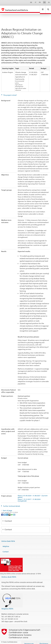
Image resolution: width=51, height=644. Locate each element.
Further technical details (11, 504)
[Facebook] (2, 512)
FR (40, 2)
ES (49, 2)
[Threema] (10, 512)
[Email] (14, 512)
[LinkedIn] (7, 512)
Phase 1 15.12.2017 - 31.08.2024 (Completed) (29, 498)
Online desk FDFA (9, 574)
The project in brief (10, 93)
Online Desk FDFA (8, 539)
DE (31, 2)
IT (36, 2)
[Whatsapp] (12, 512)
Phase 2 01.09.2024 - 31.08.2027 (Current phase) (33, 494)
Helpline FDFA (7, 606)
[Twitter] (5, 512)
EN (44, 2)
